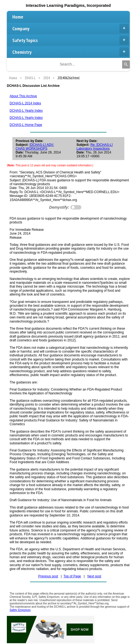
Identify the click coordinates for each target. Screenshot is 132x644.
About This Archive (23, 96)
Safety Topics (71, 40)
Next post (94, 576)
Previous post (48, 576)
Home (18, 17)
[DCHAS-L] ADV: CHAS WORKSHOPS (35, 147)
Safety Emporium (20, 610)
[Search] (126, 64)
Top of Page (72, 576)
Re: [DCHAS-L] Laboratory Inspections (94, 147)
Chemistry (71, 52)
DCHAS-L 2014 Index (25, 103)
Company (71, 28)
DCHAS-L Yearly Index (26, 111)
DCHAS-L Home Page (26, 125)
